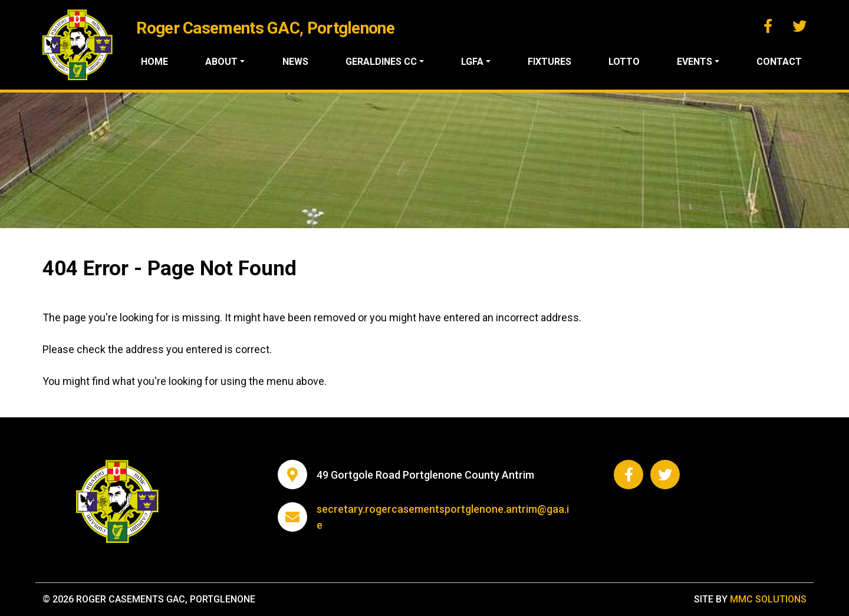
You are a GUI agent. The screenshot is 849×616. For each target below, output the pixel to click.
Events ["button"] (695, 62)
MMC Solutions (768, 599)
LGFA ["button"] (472, 62)
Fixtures (549, 62)
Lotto (624, 62)
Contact (779, 62)
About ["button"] (221, 62)
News (295, 62)
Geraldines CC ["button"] (381, 62)
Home (154, 62)
